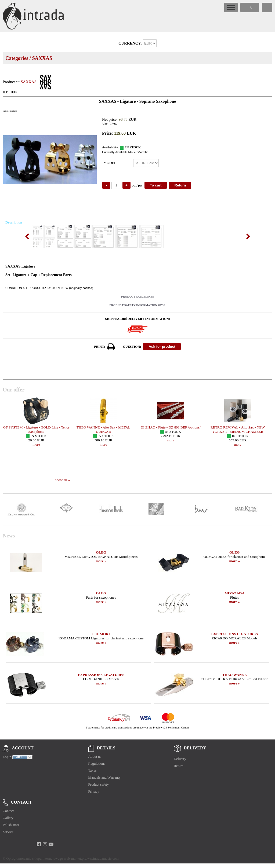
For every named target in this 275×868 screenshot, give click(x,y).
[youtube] (51, 844)
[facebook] (39, 844)
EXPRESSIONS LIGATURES (234, 634)
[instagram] (45, 844)
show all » (62, 480)
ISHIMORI (101, 634)
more (36, 444)
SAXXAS (42, 58)
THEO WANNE (235, 675)
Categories (17, 58)
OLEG (101, 552)
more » (101, 561)
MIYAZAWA (234, 593)
